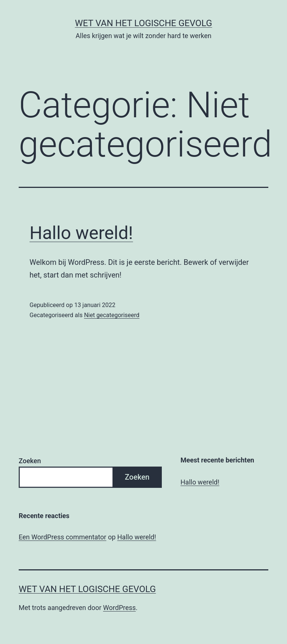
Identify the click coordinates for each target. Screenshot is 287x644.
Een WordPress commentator (62, 537)
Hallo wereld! (81, 233)
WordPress (119, 608)
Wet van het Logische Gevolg (143, 23)
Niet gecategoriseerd (112, 315)
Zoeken (30, 461)
